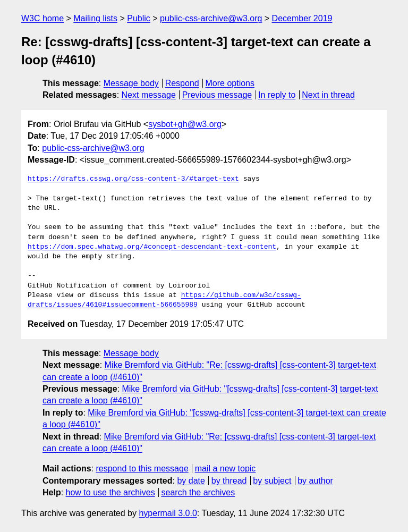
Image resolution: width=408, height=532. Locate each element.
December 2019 (302, 18)
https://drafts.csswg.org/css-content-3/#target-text (133, 179)
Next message (149, 95)
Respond (182, 83)
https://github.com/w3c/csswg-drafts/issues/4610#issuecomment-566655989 (164, 300)
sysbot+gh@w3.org (185, 124)
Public (139, 18)
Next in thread (328, 95)
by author (315, 481)
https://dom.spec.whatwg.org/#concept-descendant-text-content (152, 247)
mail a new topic (226, 468)
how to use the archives (110, 492)
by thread (229, 481)
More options (230, 83)
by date (191, 481)
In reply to (277, 95)
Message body (131, 83)
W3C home (42, 18)
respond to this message (142, 468)
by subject (272, 481)
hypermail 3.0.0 (168, 513)
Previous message (217, 95)
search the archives (198, 492)
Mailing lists (95, 18)
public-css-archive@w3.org (211, 18)
